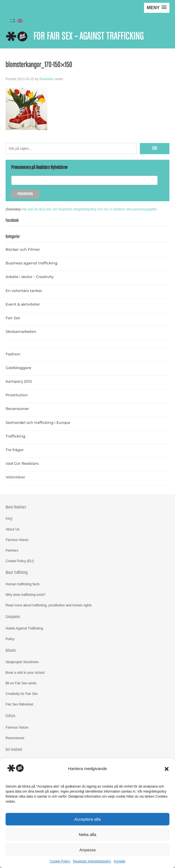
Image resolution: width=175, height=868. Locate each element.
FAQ (9, 519)
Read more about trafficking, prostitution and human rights (49, 605)
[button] (167, 769)
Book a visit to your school (25, 673)
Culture (10, 716)
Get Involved (14, 750)
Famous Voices (17, 540)
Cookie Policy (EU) (20, 561)
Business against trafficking (32, 263)
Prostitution (17, 395)
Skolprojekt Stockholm (22, 662)
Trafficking (15, 436)
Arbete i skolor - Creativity (30, 277)
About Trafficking (17, 573)
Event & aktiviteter (23, 304)
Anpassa (87, 850)
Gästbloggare (18, 368)
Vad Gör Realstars (22, 463)
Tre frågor (15, 450)
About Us (12, 529)
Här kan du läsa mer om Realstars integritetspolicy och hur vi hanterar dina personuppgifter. (89, 209)
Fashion (13, 354)
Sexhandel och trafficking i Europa (38, 422)
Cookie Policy (60, 861)
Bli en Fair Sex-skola (21, 683)
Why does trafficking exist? (26, 595)
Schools (11, 651)
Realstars (46, 79)
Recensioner (17, 409)
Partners (12, 550)
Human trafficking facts (23, 584)
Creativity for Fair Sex (22, 694)
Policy (10, 639)
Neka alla (87, 834)
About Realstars (16, 507)
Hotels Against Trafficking (24, 628)
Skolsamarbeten (21, 331)
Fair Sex (13, 318)
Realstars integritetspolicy (92, 861)
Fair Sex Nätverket (19, 704)
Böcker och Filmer (23, 249)
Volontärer (15, 477)
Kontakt (120, 861)
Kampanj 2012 (19, 381)
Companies (13, 617)
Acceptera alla (87, 819)
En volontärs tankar (24, 291)
